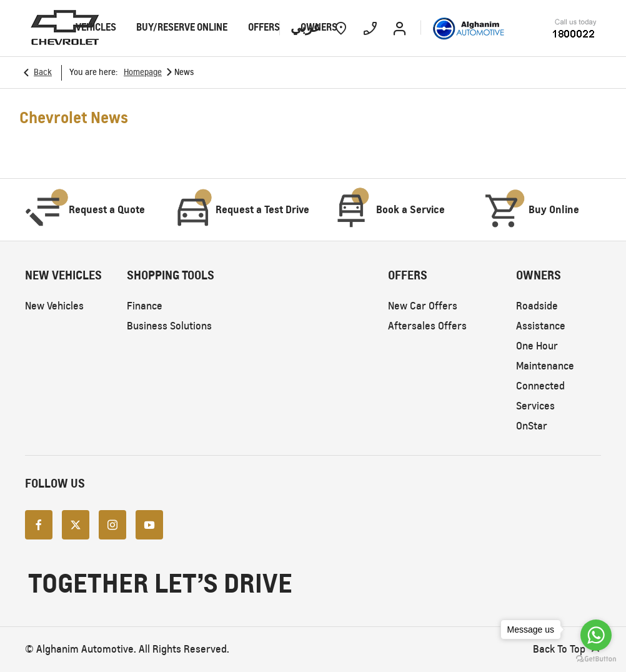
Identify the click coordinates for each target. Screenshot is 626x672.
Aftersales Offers (427, 326)
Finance (145, 306)
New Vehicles (54, 306)
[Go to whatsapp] (596, 635)
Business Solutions (169, 326)
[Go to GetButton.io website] (596, 659)
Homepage (143, 72)
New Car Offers (423, 306)
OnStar (532, 426)
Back (43, 72)
